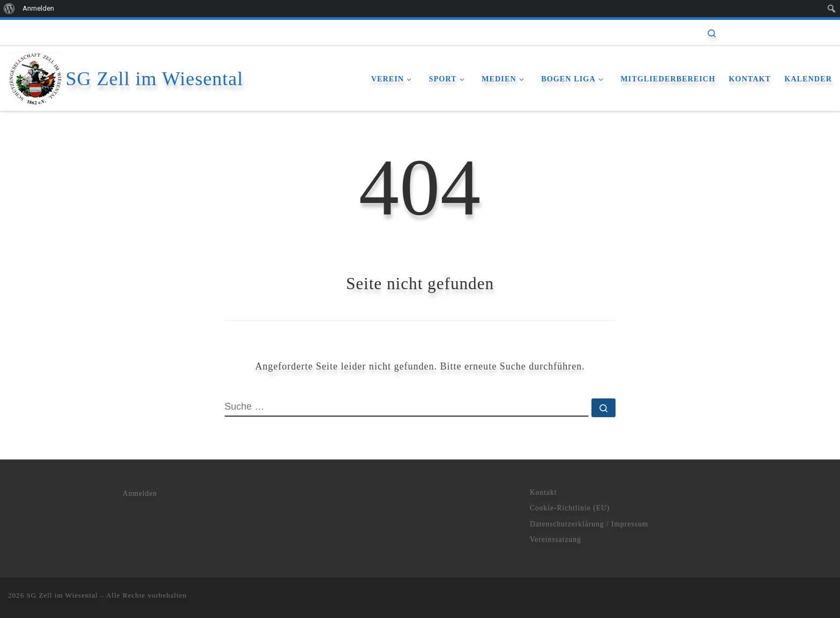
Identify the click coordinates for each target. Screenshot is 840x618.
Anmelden (140, 493)
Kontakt (543, 492)
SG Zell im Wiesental (62, 595)
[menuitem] (9, 9)
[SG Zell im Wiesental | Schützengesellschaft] (35, 77)
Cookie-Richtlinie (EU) (570, 508)
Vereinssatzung (556, 540)
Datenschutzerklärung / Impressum (589, 524)
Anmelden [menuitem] (38, 8)
